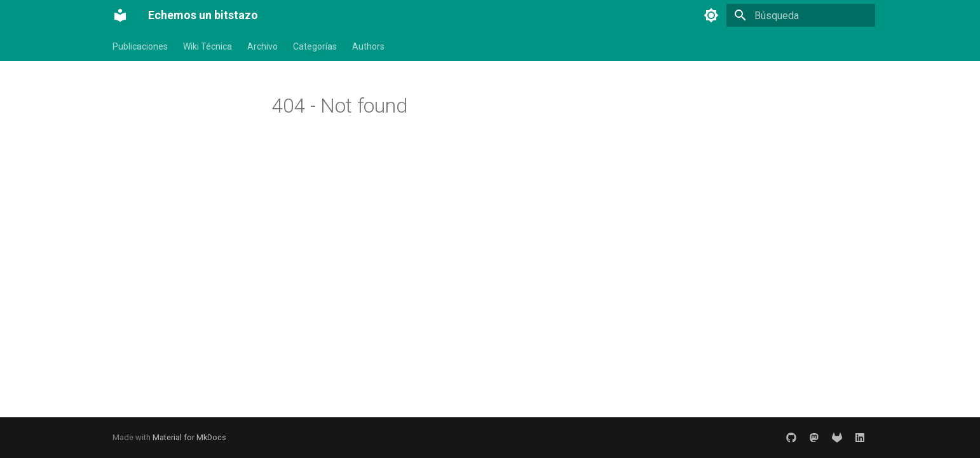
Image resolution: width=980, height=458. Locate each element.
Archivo (262, 46)
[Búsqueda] (801, 15)
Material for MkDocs (189, 437)
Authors (368, 46)
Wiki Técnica (208, 46)
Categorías (315, 46)
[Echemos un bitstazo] (120, 15)
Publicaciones (140, 46)
